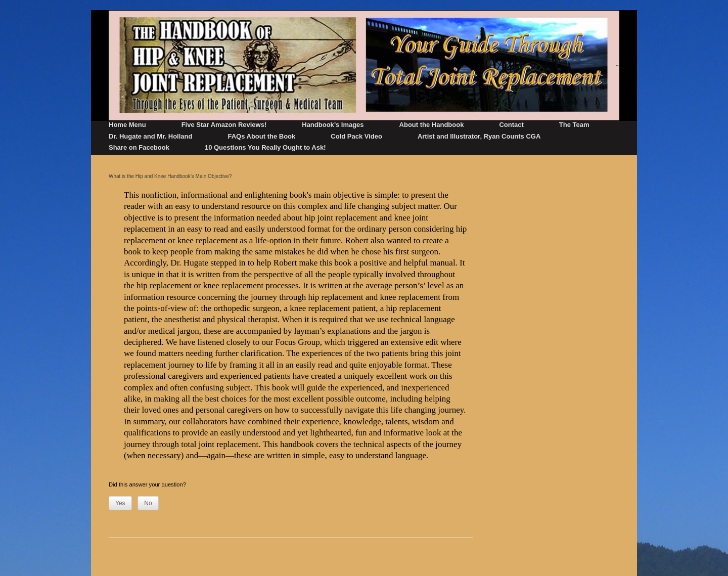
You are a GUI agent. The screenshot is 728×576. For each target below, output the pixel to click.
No (148, 503)
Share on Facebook (139, 147)
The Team (574, 125)
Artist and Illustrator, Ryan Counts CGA (479, 136)
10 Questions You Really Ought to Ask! (265, 147)
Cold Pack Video (356, 136)
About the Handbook (432, 125)
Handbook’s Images (333, 125)
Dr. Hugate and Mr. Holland (150, 136)
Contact (511, 125)
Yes (120, 503)
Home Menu (127, 125)
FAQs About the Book (261, 136)
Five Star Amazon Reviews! (224, 125)
